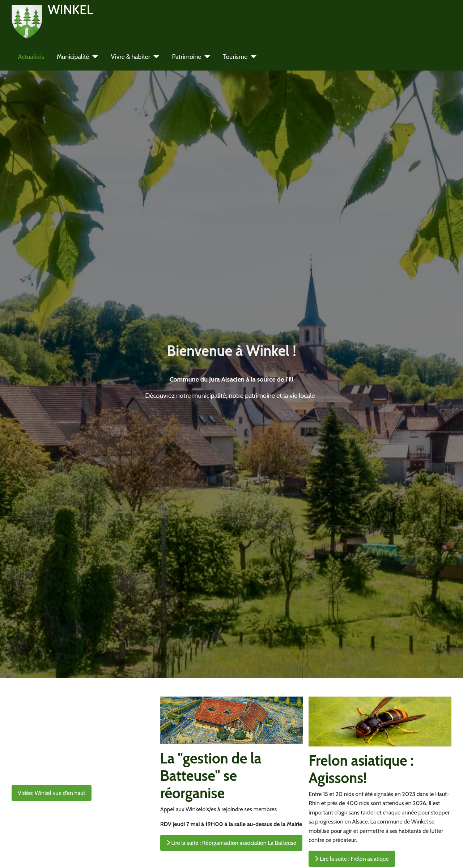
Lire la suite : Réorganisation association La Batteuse (231, 843)
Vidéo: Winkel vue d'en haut (52, 793)
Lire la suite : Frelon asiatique (352, 859)
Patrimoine (186, 57)
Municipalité (73, 57)
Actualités (31, 57)
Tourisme (235, 57)
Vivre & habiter (131, 57)
